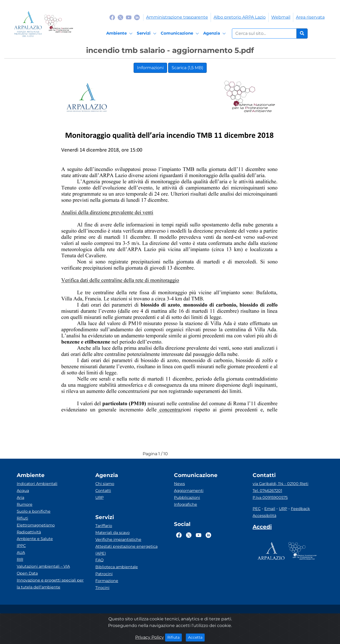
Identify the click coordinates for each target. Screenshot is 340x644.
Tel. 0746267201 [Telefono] (267, 491)
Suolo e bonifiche (34, 511)
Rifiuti (22, 518)
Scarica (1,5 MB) (187, 68)
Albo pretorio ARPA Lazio (240, 17)
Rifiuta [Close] (175, 637)
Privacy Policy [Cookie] (150, 637)
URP (99, 497)
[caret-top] (176, 454)
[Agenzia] (215, 34)
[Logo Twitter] (120, 17)
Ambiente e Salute (35, 539)
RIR (20, 559)
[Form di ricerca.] (264, 34)
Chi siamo (105, 484)
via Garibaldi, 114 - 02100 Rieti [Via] (280, 484)
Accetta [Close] (196, 637)
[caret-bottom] (186, 454)
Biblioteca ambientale (117, 567)
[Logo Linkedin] (137, 17)
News (179, 484)
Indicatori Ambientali (37, 484)
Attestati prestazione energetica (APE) (126, 550)
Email (270, 509)
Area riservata (310, 17)
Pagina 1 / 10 (155, 454)
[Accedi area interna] (262, 528)
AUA (21, 553)
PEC (257, 509)
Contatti (103, 491)
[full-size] (196, 454)
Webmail (281, 17)
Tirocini (102, 588)
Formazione (107, 581)
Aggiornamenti (189, 491)
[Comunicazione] (181, 34)
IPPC (21, 546)
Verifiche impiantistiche (118, 540)
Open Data (27, 573)
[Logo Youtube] (129, 17)
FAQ (99, 560)
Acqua (23, 491)
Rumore (25, 504)
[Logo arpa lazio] (28, 24)
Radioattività (29, 532)
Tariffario (104, 526)
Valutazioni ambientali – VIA (43, 566)
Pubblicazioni (187, 497)
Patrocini (104, 574)
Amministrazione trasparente (177, 17)
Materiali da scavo (112, 533)
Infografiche (186, 504)
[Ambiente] (120, 34)
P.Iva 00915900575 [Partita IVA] (270, 497)
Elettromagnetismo (36, 525)
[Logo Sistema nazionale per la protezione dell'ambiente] (59, 24)
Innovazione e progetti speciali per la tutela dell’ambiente (50, 584)
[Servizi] (147, 34)
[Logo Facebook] (112, 17)
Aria (20, 497)
